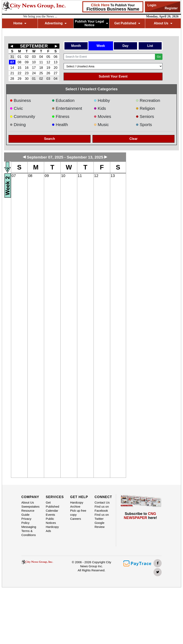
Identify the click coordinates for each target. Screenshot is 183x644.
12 (48, 62)
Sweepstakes (30, 506)
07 (12, 62)
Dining (18, 125)
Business (20, 100)
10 (34, 62)
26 (48, 73)
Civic (16, 108)
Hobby (102, 100)
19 (48, 68)
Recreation (148, 100)
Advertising (56, 23)
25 (41, 73)
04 (41, 57)
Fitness (61, 116)
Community (22, 116)
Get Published (127, 23)
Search (50, 139)
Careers (76, 519)
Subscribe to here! (141, 516)
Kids (100, 108)
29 (20, 79)
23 (27, 73)
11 (41, 62)
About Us (163, 23)
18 (41, 68)
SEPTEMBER (34, 46)
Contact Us (102, 502)
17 (34, 68)
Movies (102, 116)
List (150, 46)
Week (101, 46)
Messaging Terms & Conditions (29, 531)
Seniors (145, 116)
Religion (145, 108)
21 (12, 73)
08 (20, 62)
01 (20, 57)
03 (34, 57)
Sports (144, 125)
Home (20, 23)
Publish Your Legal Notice (91, 23)
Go (159, 57)
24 (34, 73)
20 (56, 68)
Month (76, 46)
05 (48, 57)
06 (56, 57)
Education (63, 100)
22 (20, 73)
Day (125, 46)
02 (27, 57)
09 (27, 62)
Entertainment (67, 108)
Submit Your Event (113, 76)
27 (56, 73)
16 (27, 68)
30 (27, 79)
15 (20, 68)
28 (12, 79)
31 (12, 57)
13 (56, 62)
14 (12, 68)
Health (60, 125)
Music (101, 125)
